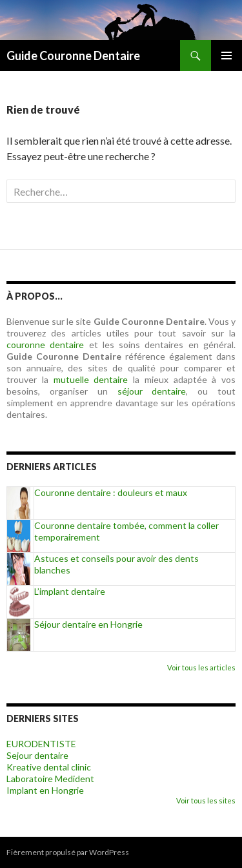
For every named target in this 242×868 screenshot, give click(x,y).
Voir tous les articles (201, 667)
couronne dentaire (45, 345)
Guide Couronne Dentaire (73, 56)
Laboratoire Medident (50, 779)
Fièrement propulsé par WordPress (68, 852)
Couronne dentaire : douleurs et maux (111, 492)
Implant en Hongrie (45, 790)
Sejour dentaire (37, 755)
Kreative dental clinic (49, 767)
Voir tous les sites (206, 801)
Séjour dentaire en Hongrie (88, 624)
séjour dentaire (152, 391)
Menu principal (227, 56)
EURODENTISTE (41, 744)
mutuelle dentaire (91, 379)
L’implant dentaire (70, 591)
